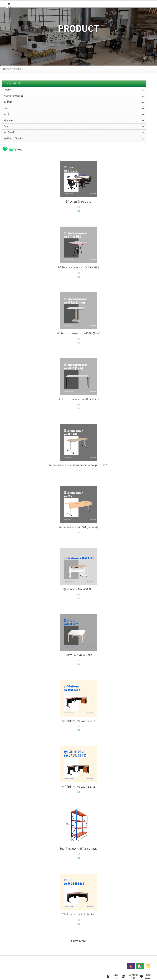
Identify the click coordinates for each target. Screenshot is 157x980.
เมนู (9, 6)
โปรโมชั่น (9, 90)
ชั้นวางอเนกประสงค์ (13, 96)
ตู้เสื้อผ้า (8, 102)
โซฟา (7, 127)
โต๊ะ (6, 108)
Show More (78, 941)
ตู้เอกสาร (9, 120)
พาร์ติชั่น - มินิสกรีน (14, 139)
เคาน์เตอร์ (9, 133)
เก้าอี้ (7, 114)
